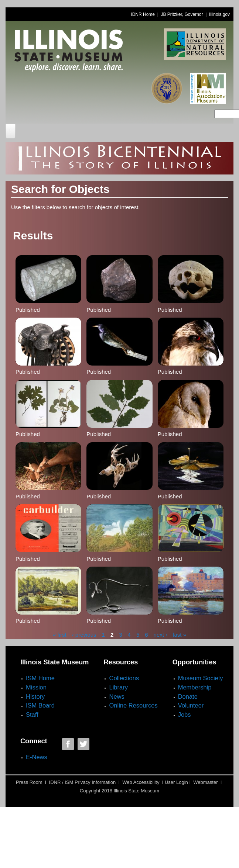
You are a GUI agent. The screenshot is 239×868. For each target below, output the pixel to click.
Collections (124, 678)
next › (161, 635)
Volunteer (191, 705)
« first (60, 635)
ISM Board (40, 705)
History (35, 696)
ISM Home (40, 678)
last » (180, 635)
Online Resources (133, 705)
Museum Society (201, 678)
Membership (195, 687)
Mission (36, 687)
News (117, 696)
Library (118, 687)
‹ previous (84, 635)
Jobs (185, 715)
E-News (37, 757)
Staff (32, 715)
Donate (188, 696)
